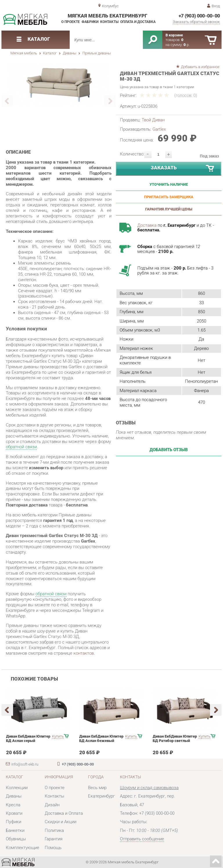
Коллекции (17, 788)
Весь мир (97, 788)
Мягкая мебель (24, 53)
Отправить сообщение (142, 839)
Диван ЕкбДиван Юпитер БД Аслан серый (28, 738)
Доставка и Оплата (64, 813)
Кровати (14, 813)
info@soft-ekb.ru (25, 764)
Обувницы (16, 839)
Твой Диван (153, 120)
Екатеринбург (101, 796)
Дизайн (52, 805)
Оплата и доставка (138, 22)
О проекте (71, 22)
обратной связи (21, 447)
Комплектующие (23, 848)
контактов (84, 653)
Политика (54, 830)
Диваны (70, 53)
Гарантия (54, 839)
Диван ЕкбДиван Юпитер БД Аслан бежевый (101, 738)
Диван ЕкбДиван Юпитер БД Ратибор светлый (175, 738)
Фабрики (90, 22)
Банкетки (15, 830)
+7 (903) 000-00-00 (199, 16)
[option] (59, 85)
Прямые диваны (97, 53)
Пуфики (14, 822)
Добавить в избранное (200, 67)
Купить (58, 736)
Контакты (109, 22)
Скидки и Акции (61, 822)
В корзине (174, 35)
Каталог (50, 53)
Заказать (183, 169)
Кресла (13, 805)
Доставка (147, 225)
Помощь (53, 848)
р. (187, 45)
